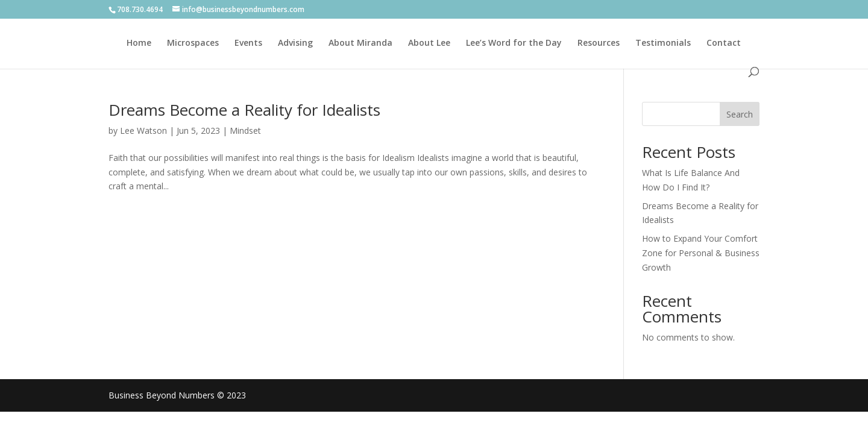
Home (139, 43)
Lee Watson (143, 131)
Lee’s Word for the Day (514, 43)
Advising (295, 43)
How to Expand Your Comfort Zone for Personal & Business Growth (701, 253)
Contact (724, 43)
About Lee (429, 43)
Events (248, 43)
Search (740, 114)
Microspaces (193, 43)
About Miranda (360, 43)
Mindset (245, 131)
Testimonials (663, 43)
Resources (599, 43)
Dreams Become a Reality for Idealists (244, 110)
